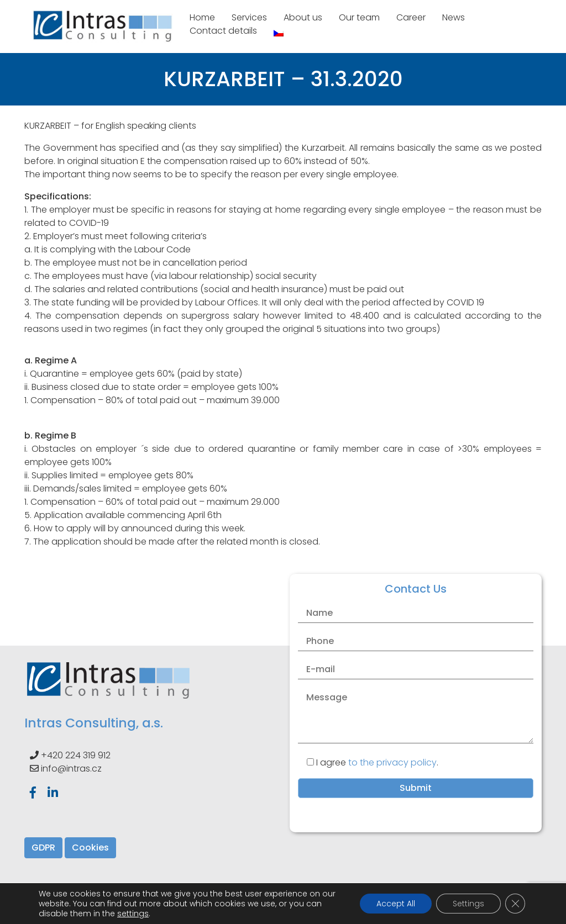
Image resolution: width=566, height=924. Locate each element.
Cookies (90, 848)
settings (133, 914)
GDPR (43, 848)
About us (303, 17)
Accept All (396, 904)
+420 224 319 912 (76, 755)
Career (411, 17)
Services (249, 17)
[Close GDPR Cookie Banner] (515, 904)
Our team (359, 17)
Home (202, 17)
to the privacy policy (392, 762)
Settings (468, 904)
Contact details (223, 31)
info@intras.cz (71, 769)
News (454, 17)
